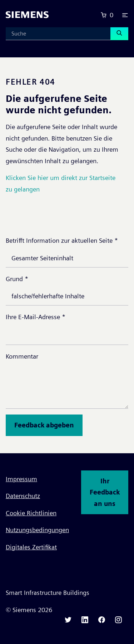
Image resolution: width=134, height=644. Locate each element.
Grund (17, 279)
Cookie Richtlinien (31, 513)
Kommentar (22, 356)
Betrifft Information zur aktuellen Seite (62, 240)
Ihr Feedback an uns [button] (105, 492)
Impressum (21, 479)
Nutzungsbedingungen (37, 530)
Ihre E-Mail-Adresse (36, 317)
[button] (125, 15)
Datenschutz (23, 496)
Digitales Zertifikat (31, 547)
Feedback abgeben (44, 425)
